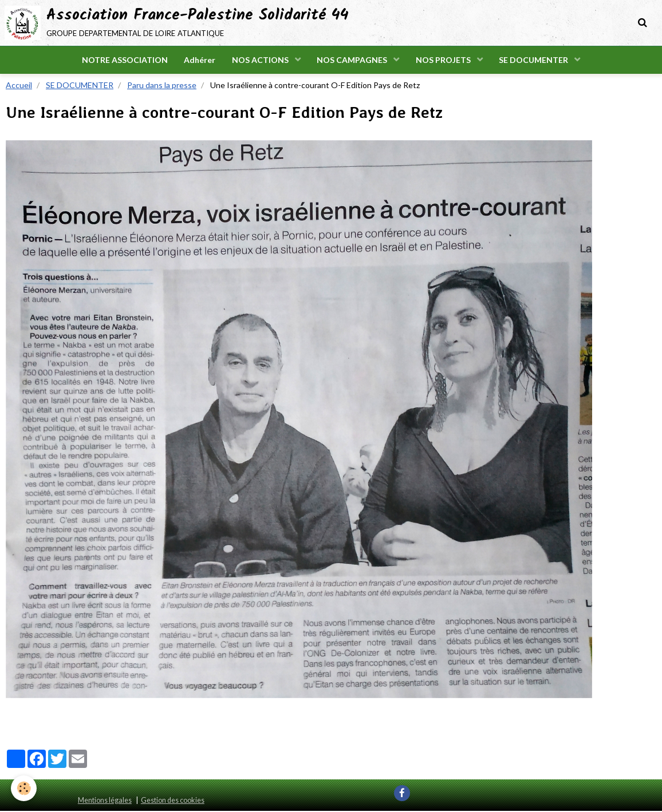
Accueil (19, 86)
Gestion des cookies (173, 801)
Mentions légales (105, 801)
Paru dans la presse (162, 86)
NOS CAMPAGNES (353, 60)
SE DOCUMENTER (537, 60)
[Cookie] (24, 788)
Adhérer (198, 60)
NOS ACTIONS (261, 60)
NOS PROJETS (445, 60)
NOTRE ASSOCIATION (123, 60)
